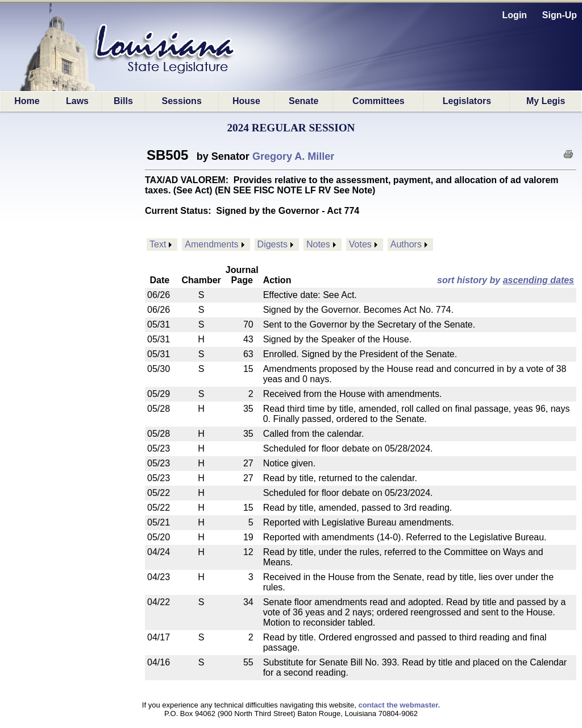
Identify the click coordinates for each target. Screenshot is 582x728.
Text (158, 244)
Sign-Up (560, 15)
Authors (406, 244)
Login (515, 15)
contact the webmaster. (399, 705)
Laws (77, 101)
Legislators (467, 101)
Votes (360, 244)
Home (27, 101)
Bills (123, 101)
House (246, 101)
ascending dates (539, 280)
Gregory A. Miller (293, 156)
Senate (304, 101)
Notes (318, 244)
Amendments (211, 244)
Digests (273, 244)
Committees (379, 101)
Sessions (182, 101)
